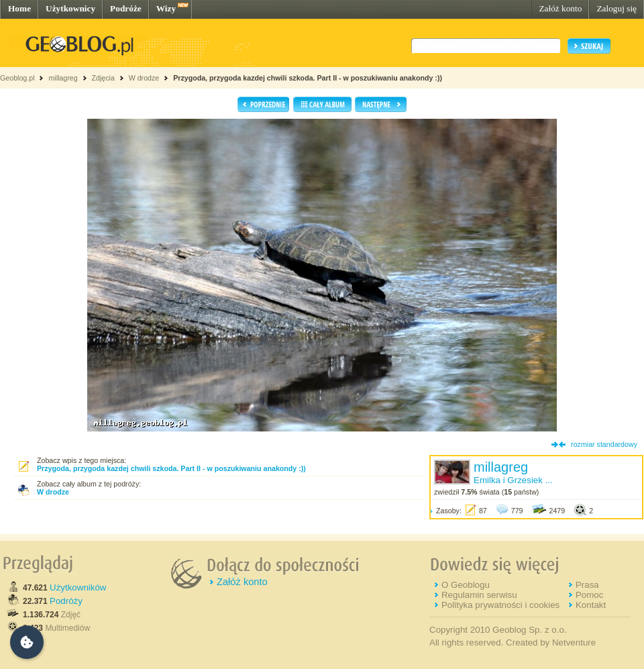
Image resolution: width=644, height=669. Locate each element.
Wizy (166, 8)
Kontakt (591, 605)
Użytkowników (78, 587)
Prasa (587, 585)
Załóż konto (560, 8)
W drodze (144, 78)
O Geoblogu (466, 585)
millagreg (63, 78)
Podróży (66, 601)
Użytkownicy (70, 8)
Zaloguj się (616, 8)
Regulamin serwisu (479, 595)
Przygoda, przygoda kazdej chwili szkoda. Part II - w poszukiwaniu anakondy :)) (308, 78)
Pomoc (589, 595)
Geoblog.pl (17, 78)
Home (19, 8)
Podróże (126, 8)
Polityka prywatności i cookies (500, 605)
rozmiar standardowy (604, 444)
